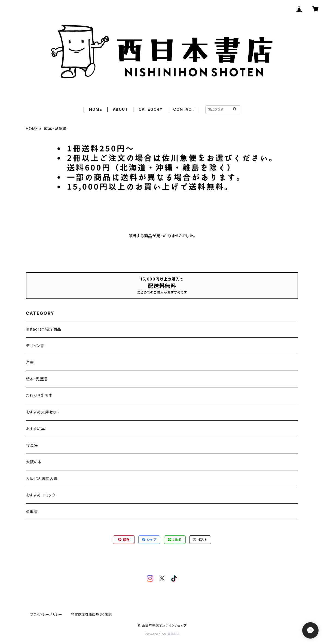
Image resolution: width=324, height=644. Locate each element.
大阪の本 (34, 462)
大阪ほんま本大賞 (42, 478)
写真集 (32, 445)
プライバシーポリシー (46, 614)
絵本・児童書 (37, 379)
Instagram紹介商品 (43, 329)
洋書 (30, 362)
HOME (95, 109)
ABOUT (120, 109)
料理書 (32, 512)
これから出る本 (39, 395)
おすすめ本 (36, 429)
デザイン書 (35, 346)
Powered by (162, 634)
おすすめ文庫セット (43, 412)
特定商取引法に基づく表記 (91, 614)
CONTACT (184, 109)
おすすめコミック (41, 495)
